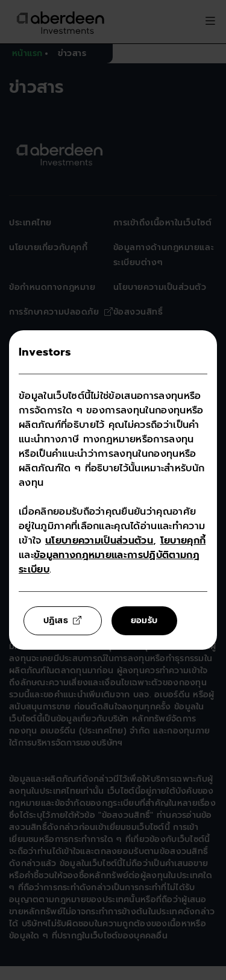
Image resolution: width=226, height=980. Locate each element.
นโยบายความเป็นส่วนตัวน (99, 541)
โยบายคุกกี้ (183, 541)
